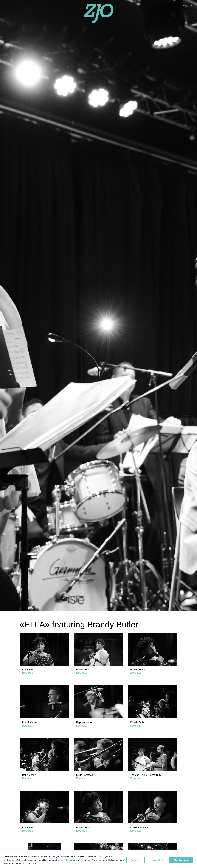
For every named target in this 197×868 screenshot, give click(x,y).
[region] (98, 859)
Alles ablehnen (157, 860)
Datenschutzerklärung (66, 860)
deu (191, 5)
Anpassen (135, 860)
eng (185, 5)
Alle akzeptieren (181, 860)
